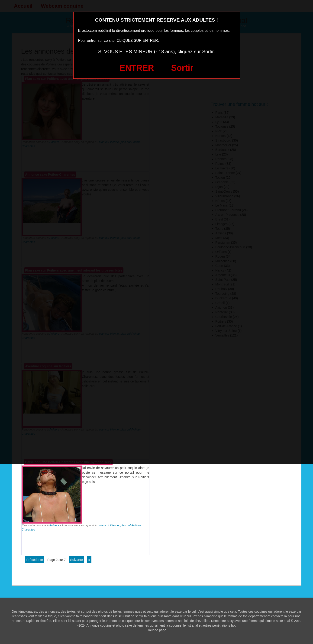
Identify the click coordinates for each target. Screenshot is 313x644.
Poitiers (54, 525)
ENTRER (137, 68)
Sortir (182, 68)
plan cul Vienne (109, 525)
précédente (35, 560)
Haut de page (156, 630)
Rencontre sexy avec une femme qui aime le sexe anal (250, 621)
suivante (76, 560)
